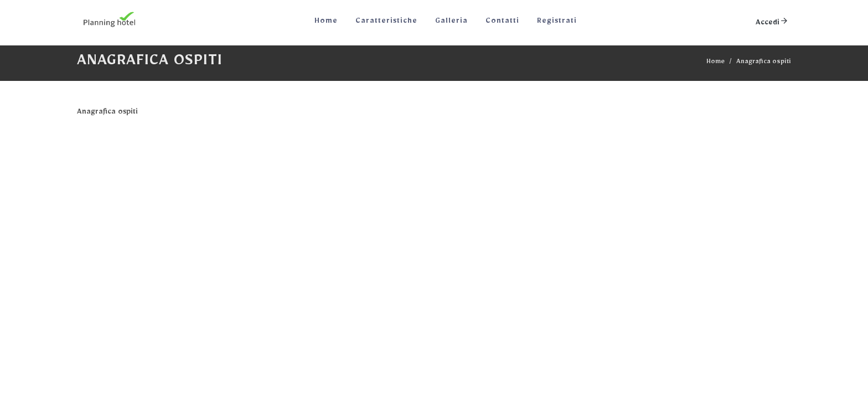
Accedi (772, 21)
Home (715, 63)
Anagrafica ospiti (764, 63)
